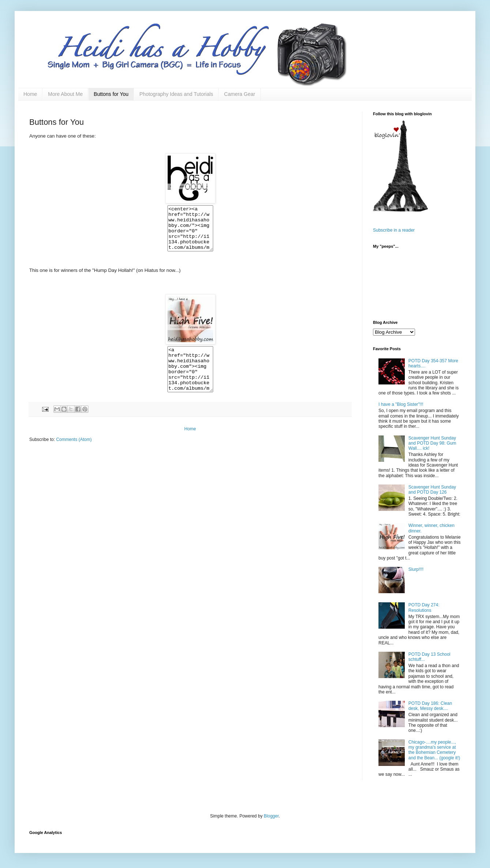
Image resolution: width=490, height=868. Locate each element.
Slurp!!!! (416, 569)
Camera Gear (240, 94)
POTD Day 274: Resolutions (424, 607)
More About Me (65, 94)
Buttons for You (111, 94)
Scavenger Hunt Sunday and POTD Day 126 (432, 490)
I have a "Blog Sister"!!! (401, 404)
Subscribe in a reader (394, 230)
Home (30, 94)
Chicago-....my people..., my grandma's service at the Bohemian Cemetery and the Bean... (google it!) (434, 750)
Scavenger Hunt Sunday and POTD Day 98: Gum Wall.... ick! (432, 443)
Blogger (271, 816)
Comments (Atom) (74, 457)
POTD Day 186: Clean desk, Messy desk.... (430, 706)
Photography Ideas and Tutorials (176, 94)
